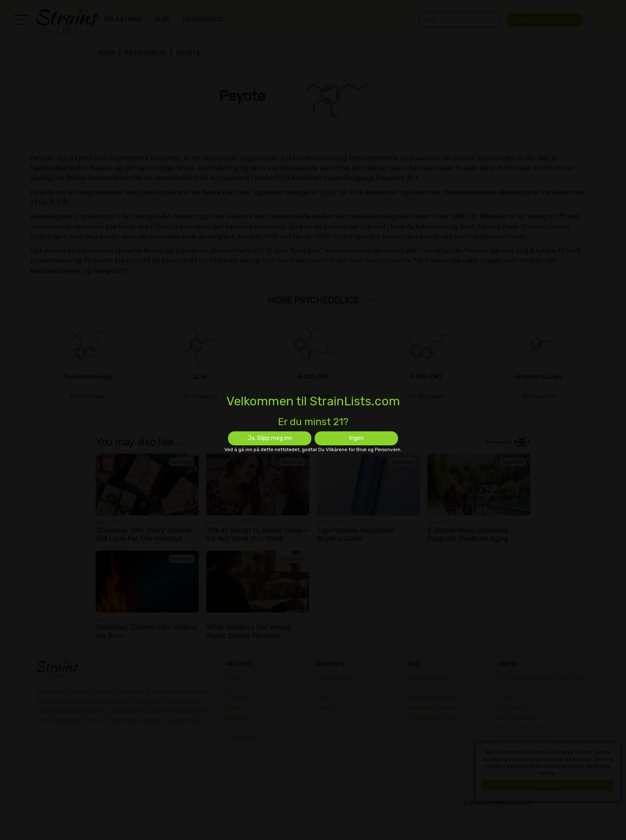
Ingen (357, 438)
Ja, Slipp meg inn (270, 438)
